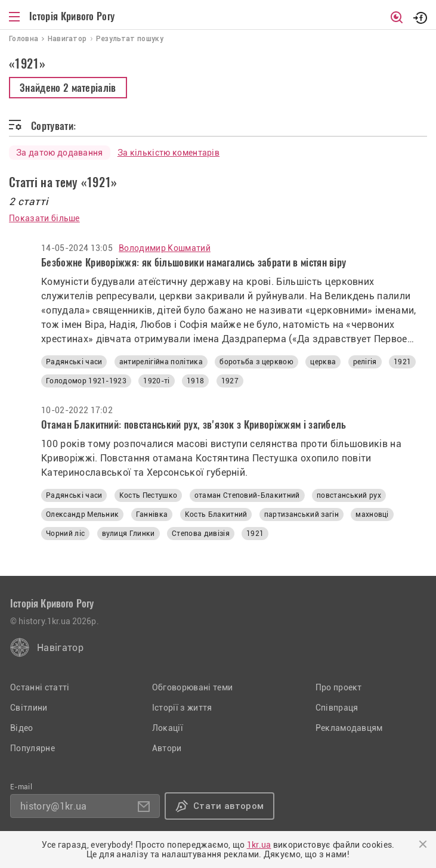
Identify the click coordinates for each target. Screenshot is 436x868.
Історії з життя (182, 708)
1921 (402, 362)
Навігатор (60, 648)
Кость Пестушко (148, 495)
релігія (365, 362)
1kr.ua (259, 845)
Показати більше (44, 218)
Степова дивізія (201, 534)
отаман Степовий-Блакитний (247, 495)
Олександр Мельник (82, 514)
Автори (167, 748)
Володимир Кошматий (165, 248)
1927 (230, 381)
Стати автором (228, 806)
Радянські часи (74, 362)
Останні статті (40, 687)
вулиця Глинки (129, 534)
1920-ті (156, 381)
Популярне (33, 748)
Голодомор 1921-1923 (86, 381)
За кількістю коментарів (168, 153)
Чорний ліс (65, 534)
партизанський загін (302, 514)
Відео (22, 728)
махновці (372, 514)
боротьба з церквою (256, 362)
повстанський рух (349, 495)
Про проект (339, 687)
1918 (195, 381)
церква (323, 362)
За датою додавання (60, 153)
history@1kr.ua (53, 806)
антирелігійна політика (161, 362)
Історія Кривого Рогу (72, 16)
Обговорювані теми (192, 687)
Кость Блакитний (216, 514)
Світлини (29, 708)
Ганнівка (152, 514)
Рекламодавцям (349, 728)
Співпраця (337, 708)
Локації (168, 728)
